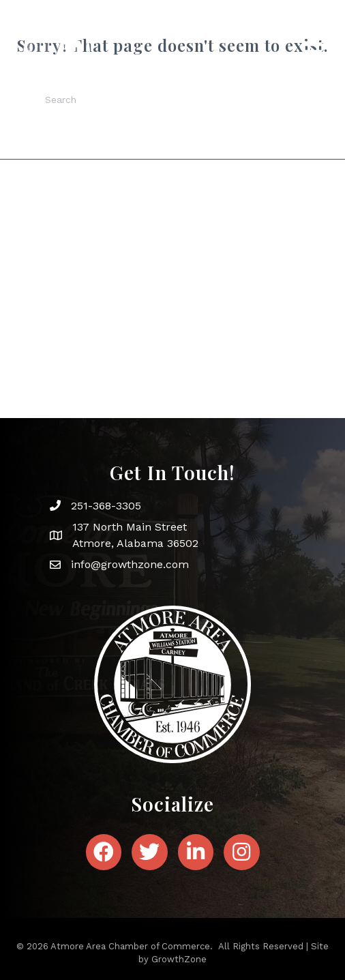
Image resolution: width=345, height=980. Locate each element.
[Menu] (312, 52)
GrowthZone (179, 959)
